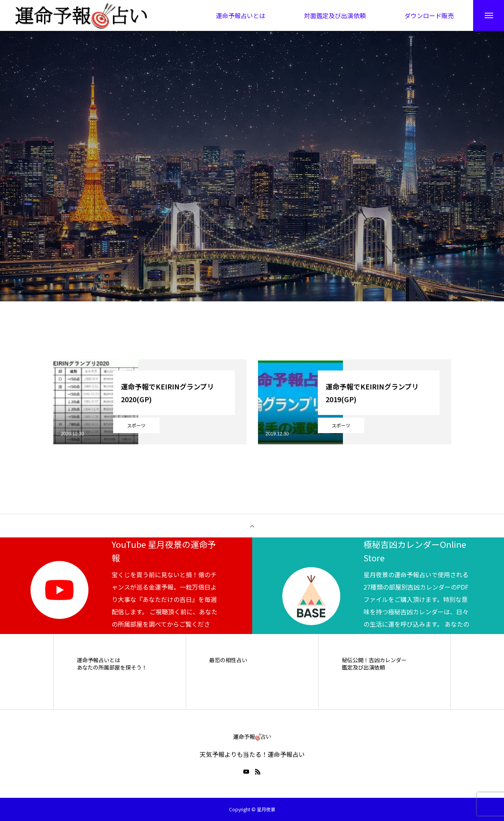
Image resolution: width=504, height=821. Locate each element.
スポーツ (136, 425)
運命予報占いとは (98, 660)
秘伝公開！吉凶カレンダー (374, 660)
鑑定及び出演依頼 (363, 668)
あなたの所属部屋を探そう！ (112, 668)
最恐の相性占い (228, 660)
